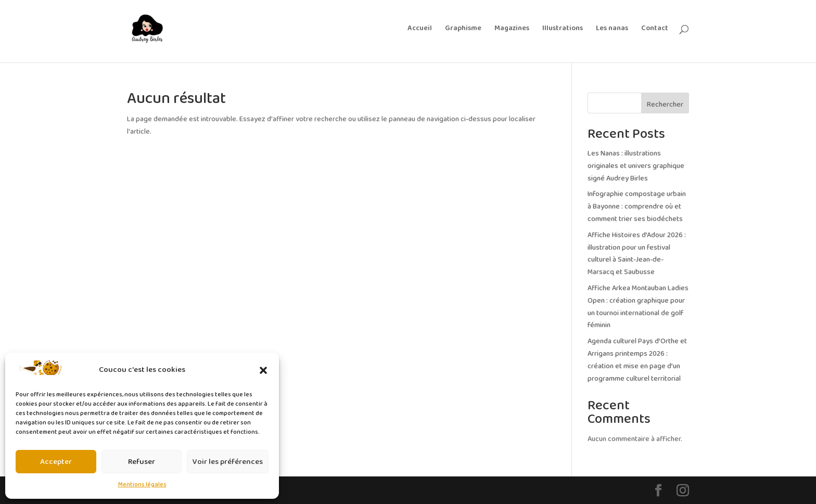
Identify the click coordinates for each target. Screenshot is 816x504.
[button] (263, 370)
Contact (655, 30)
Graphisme (463, 30)
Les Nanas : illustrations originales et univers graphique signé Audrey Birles (636, 166)
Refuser (142, 462)
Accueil (420, 30)
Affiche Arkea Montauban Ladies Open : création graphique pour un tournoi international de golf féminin (638, 307)
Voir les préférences (228, 462)
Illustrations (563, 30)
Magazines (512, 30)
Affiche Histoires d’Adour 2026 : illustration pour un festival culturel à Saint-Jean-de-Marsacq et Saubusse (637, 254)
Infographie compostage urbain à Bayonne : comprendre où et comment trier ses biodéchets (637, 207)
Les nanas (612, 30)
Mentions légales (142, 484)
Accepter (56, 462)
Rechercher (665, 105)
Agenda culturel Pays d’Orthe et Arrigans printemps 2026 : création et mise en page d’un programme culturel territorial (637, 360)
